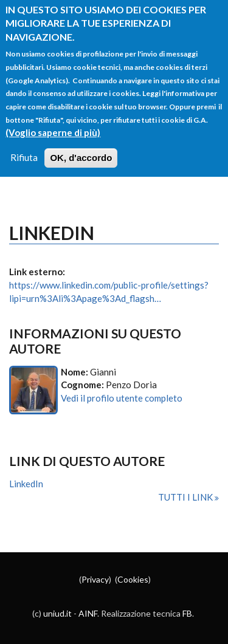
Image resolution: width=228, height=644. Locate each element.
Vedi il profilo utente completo (122, 398)
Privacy (95, 579)
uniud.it (57, 613)
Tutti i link (186, 497)
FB (187, 613)
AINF (88, 613)
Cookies (133, 579)
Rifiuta (24, 149)
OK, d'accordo (81, 150)
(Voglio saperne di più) (53, 124)
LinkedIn (26, 484)
